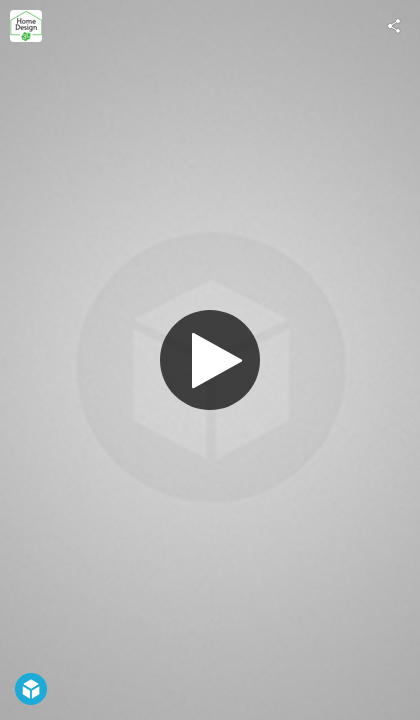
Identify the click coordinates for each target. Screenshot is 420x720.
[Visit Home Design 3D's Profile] (26, 26)
